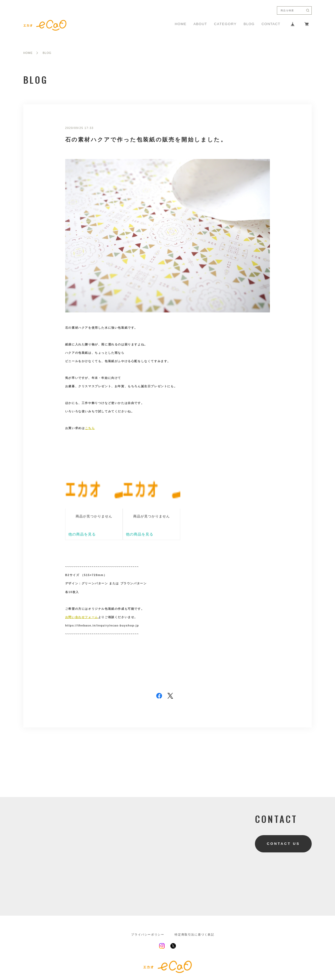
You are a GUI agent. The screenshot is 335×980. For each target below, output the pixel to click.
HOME (181, 24)
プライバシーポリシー (148, 935)
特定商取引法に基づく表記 (194, 935)
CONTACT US (283, 844)
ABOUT (200, 24)
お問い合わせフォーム (82, 617)
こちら (90, 428)
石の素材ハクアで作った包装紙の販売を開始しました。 (146, 140)
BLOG (249, 24)
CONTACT (271, 24)
